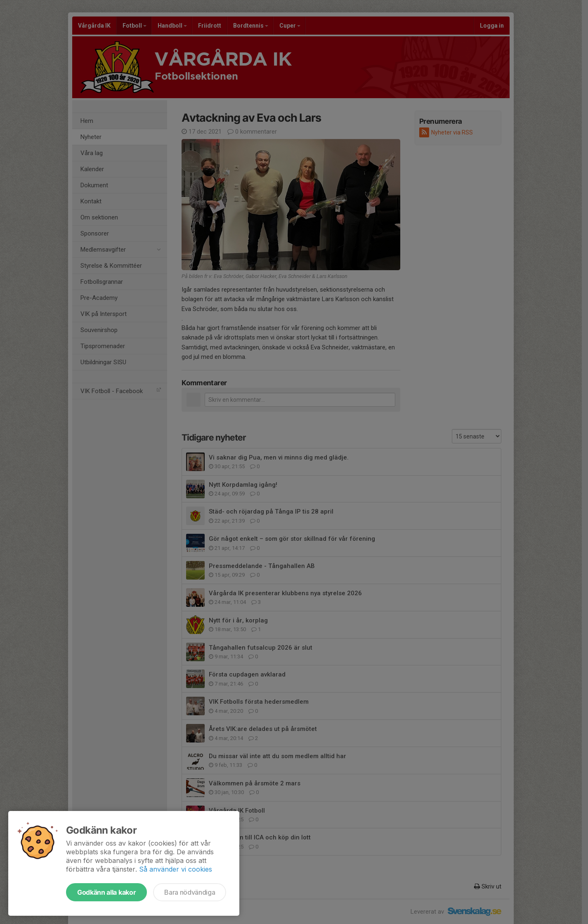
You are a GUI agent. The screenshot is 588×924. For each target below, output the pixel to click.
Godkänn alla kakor (106, 892)
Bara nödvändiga (190, 892)
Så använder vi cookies (176, 869)
